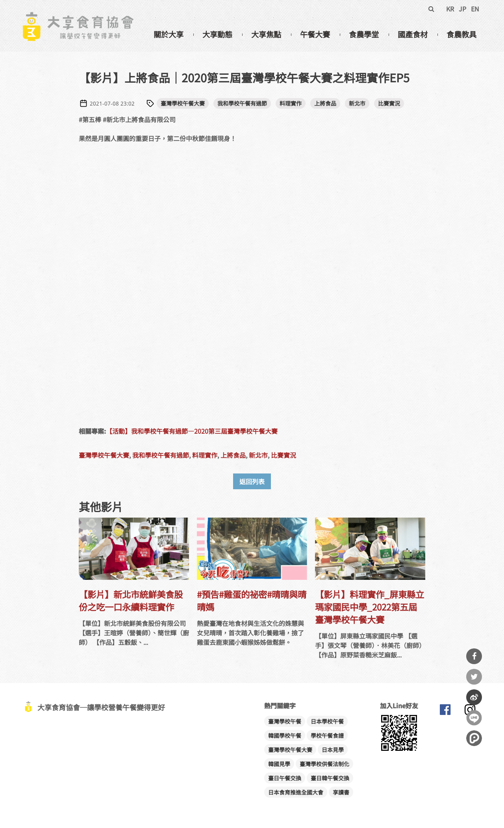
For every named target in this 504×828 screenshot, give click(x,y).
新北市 (357, 103)
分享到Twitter (474, 677)
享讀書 (341, 792)
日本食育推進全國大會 (296, 792)
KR (450, 9)
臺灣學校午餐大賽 (183, 103)
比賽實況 (389, 103)
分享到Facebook (474, 656)
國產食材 (413, 34)
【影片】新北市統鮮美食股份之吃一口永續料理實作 (131, 600)
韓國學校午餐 (285, 735)
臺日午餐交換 (285, 778)
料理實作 (291, 103)
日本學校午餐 (327, 721)
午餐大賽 (315, 34)
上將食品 (325, 103)
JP (462, 9)
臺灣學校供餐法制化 (324, 764)
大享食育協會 (445, 711)
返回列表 (252, 481)
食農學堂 (364, 34)
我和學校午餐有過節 (242, 103)
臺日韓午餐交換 (330, 778)
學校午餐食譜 (327, 735)
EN (475, 9)
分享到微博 (474, 697)
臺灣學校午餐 (285, 721)
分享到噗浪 (474, 738)
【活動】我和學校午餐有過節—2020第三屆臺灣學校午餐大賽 (192, 431)
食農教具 (461, 34)
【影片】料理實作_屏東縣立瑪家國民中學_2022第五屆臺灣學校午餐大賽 (370, 607)
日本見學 (333, 750)
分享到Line (474, 718)
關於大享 (169, 34)
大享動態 (217, 34)
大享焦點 (266, 34)
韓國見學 (279, 764)
